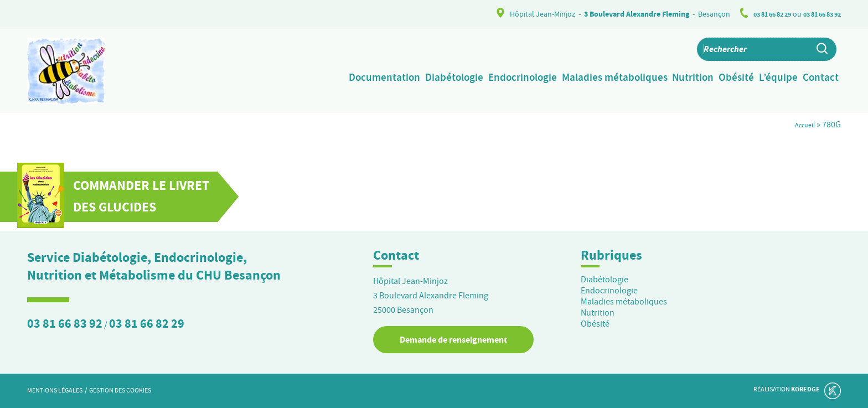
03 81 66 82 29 (761, 14)
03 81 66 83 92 (818, 14)
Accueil (802, 125)
